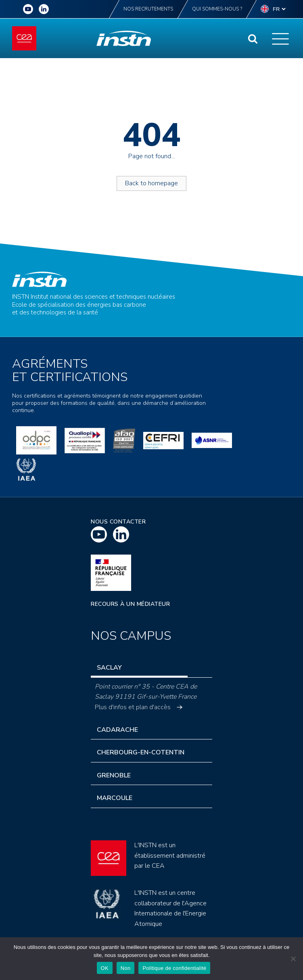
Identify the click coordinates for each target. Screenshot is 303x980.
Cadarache (117, 730)
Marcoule (115, 798)
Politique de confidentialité (174, 968)
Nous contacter (118, 522)
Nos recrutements (148, 9)
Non (126, 968)
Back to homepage (151, 183)
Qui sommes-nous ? (217, 9)
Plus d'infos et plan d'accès (139, 707)
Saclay (109, 668)
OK (105, 968)
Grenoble (114, 775)
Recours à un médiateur (130, 604)
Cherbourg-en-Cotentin (141, 752)
